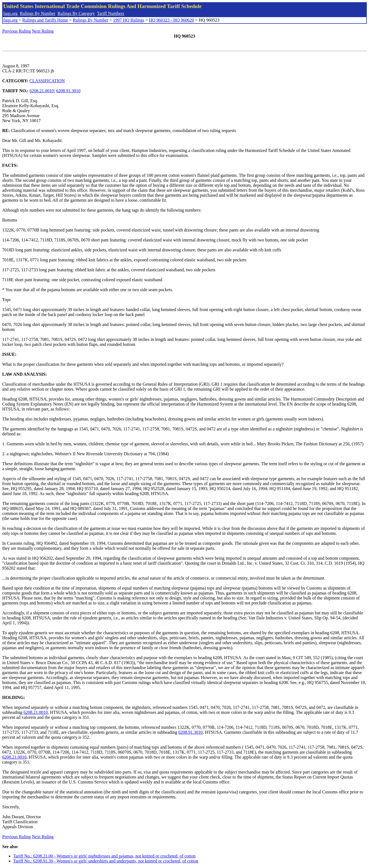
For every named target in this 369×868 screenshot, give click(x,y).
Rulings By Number (38, 13)
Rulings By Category (76, 13)
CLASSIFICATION (47, 81)
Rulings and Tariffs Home (45, 20)
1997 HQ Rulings (129, 20)
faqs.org (10, 13)
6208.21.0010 (42, 91)
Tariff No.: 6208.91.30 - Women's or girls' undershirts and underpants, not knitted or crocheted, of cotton (106, 861)
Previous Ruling (17, 31)
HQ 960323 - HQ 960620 (171, 20)
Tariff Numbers (111, 13)
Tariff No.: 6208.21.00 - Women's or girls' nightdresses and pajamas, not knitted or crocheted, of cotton (104, 856)
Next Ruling (43, 31)
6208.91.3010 (68, 91)
